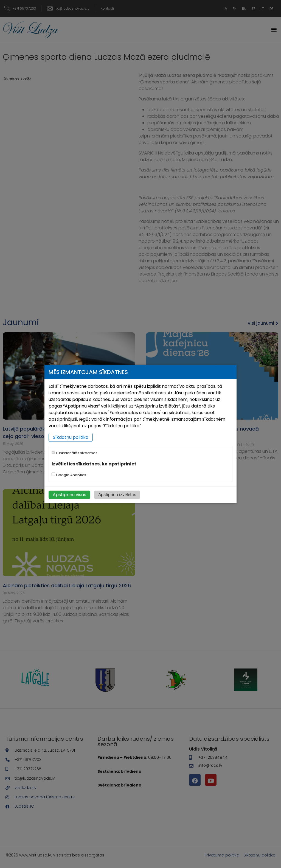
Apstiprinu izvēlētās (117, 495)
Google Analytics (69, 475)
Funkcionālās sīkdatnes (75, 453)
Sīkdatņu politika (71, 437)
